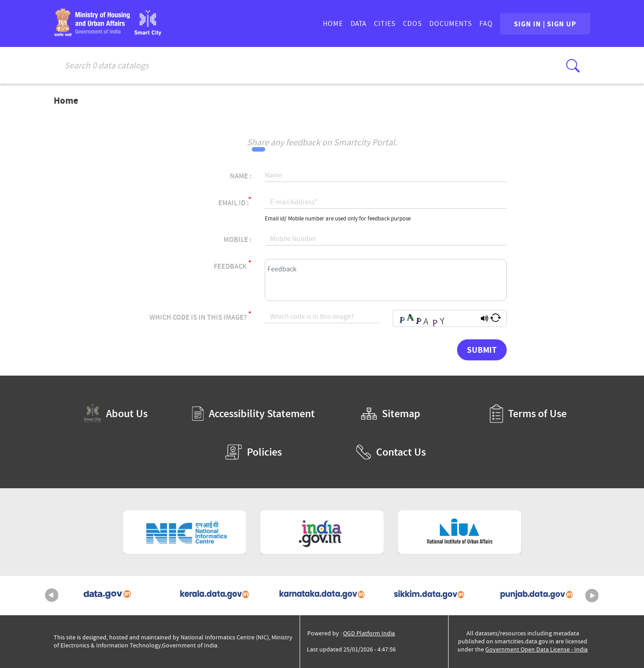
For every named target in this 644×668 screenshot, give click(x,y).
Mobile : (237, 240)
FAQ (486, 24)
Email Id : (235, 201)
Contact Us (391, 452)
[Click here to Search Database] (573, 66)
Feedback (233, 265)
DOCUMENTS (451, 24)
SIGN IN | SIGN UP (545, 24)
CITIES (385, 24)
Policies (253, 452)
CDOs (413, 24)
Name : (241, 176)
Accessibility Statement (253, 414)
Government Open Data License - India (536, 649)
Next (592, 596)
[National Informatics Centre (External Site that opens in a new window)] (185, 532)
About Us (116, 413)
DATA (358, 24)
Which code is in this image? (200, 316)
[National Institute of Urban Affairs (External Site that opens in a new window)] (460, 532)
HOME (333, 24)
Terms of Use (528, 414)
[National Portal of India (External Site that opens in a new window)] (322, 532)
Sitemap (391, 414)
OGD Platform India (369, 633)
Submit (482, 350)
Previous (52, 596)
